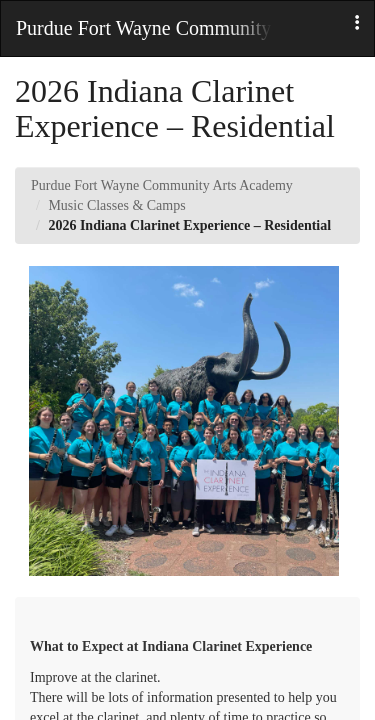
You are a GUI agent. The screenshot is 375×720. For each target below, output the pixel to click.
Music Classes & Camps (116, 205)
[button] (357, 24)
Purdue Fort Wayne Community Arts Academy (162, 185)
